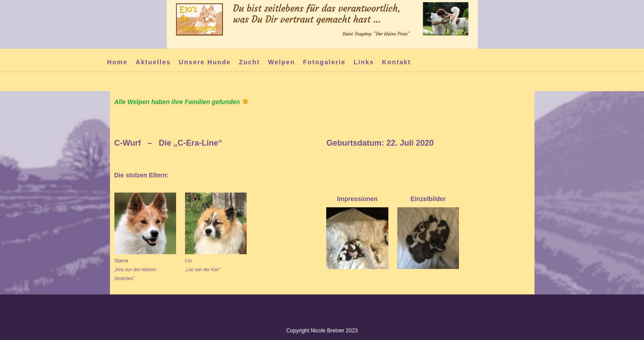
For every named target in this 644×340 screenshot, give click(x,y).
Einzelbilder (428, 199)
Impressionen (357, 199)
